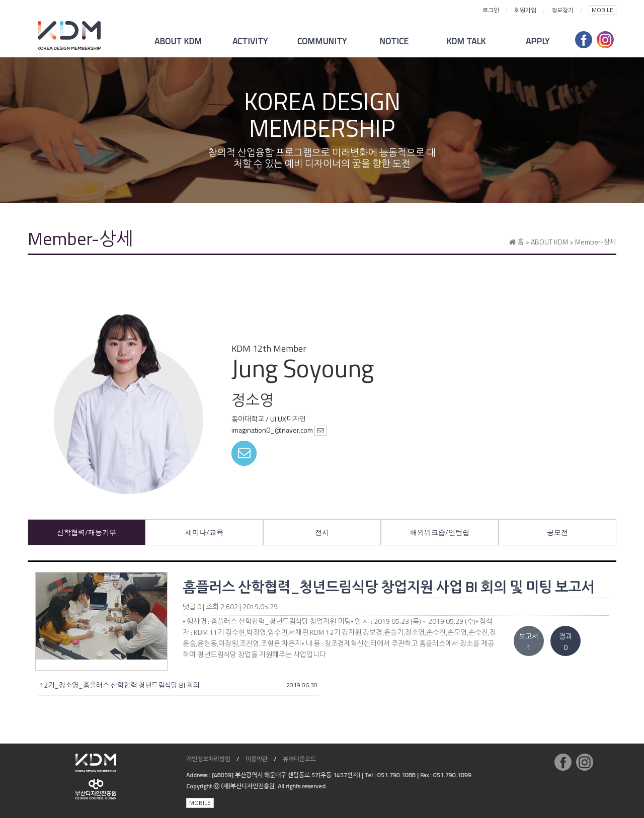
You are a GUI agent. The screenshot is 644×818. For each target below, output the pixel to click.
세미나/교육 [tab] (204, 532)
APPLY (538, 41)
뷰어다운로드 (299, 759)
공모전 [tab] (557, 532)
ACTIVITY (250, 41)
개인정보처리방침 (208, 759)
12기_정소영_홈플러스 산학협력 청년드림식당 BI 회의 (120, 685)
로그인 (491, 10)
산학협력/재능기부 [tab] (87, 532)
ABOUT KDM (178, 41)
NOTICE (394, 41)
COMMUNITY (322, 41)
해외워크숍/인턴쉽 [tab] (440, 532)
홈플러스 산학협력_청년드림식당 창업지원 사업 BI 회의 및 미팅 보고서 (388, 587)
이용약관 (257, 759)
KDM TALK (466, 41)
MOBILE (602, 10)
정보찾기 (562, 10)
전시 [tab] (322, 532)
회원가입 (525, 10)
